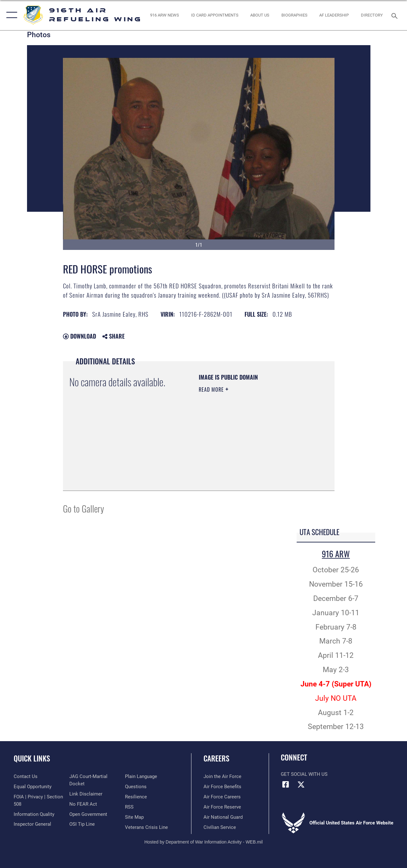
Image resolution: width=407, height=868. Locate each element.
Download (79, 336)
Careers (216, 758)
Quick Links (32, 758)
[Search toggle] (396, 15)
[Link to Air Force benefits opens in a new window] (222, 787)
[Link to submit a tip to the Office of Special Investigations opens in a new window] (82, 824)
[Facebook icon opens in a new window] (286, 784)
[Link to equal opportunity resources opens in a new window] (33, 787)
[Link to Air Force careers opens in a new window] (222, 797)
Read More (212, 389)
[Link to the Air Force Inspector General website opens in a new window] (32, 824)
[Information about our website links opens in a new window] (86, 794)
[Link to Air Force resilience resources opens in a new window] (136, 797)
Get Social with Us (304, 774)
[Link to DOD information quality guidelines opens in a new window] (34, 814)
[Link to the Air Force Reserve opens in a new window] (222, 807)
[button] (10, 15)
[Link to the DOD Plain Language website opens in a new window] (141, 776)
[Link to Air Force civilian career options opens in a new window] (220, 827)
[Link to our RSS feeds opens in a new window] (129, 807)
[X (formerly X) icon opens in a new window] (301, 784)
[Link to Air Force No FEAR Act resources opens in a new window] (83, 804)
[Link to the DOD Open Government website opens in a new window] (88, 814)
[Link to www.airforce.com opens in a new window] (222, 776)
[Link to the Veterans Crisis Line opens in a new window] (146, 827)
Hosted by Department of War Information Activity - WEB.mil (203, 842)
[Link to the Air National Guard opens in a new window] (223, 817)
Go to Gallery (83, 508)
